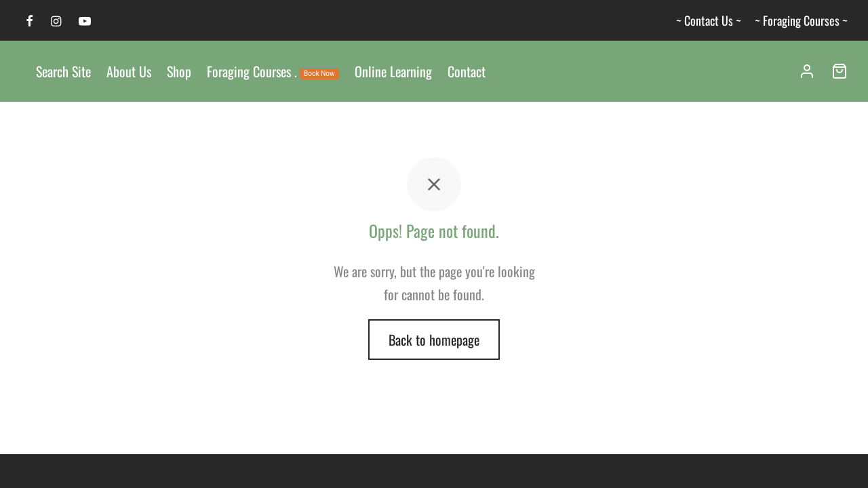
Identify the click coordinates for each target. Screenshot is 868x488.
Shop (179, 71)
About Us (129, 71)
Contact (467, 71)
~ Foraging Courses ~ (801, 20)
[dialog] (843, 461)
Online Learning (393, 71)
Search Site (63, 71)
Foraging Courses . (273, 71)
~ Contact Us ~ (709, 20)
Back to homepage (434, 342)
